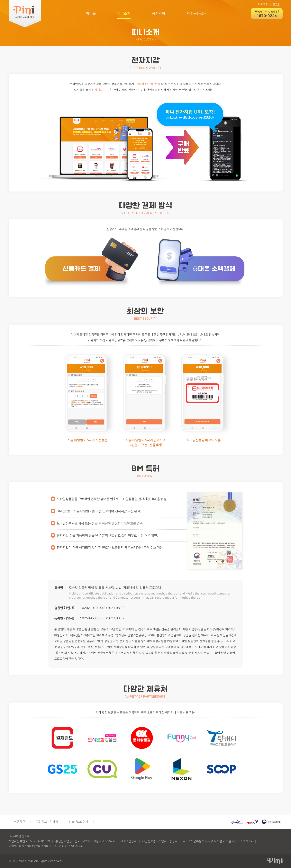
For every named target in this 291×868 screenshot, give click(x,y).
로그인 (277, 5)
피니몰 (90, 13)
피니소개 (124, 13)
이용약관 (20, 822)
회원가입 (263, 5)
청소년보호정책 (78, 822)
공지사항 (159, 13)
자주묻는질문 (197, 13)
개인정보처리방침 (47, 822)
